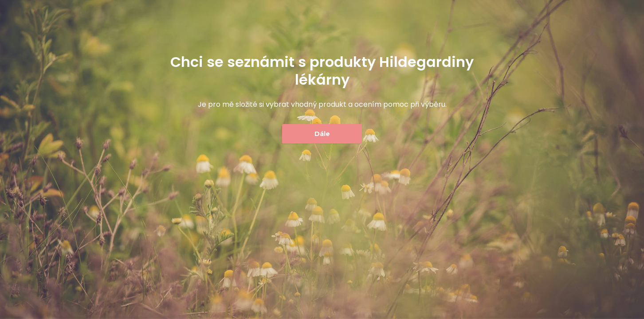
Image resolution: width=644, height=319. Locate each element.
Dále (322, 134)
